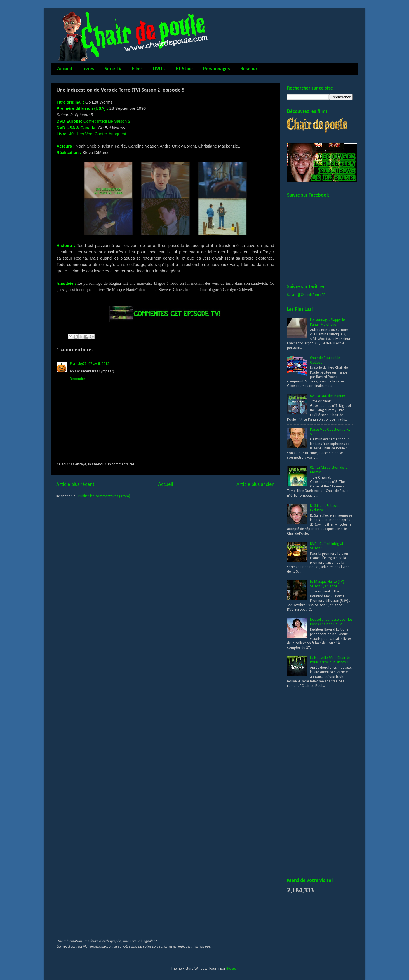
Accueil (64, 69)
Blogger (232, 969)
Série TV (113, 69)
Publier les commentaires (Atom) (104, 496)
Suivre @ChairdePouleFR (306, 295)
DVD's (159, 69)
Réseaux (249, 69)
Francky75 (78, 364)
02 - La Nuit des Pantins (328, 396)
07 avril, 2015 (99, 364)
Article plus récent (75, 485)
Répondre (78, 379)
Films (137, 69)
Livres (88, 69)
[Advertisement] (309, 783)
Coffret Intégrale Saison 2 (107, 121)
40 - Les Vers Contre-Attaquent (98, 134)
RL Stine (184, 69)
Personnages (217, 69)
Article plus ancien (255, 485)
